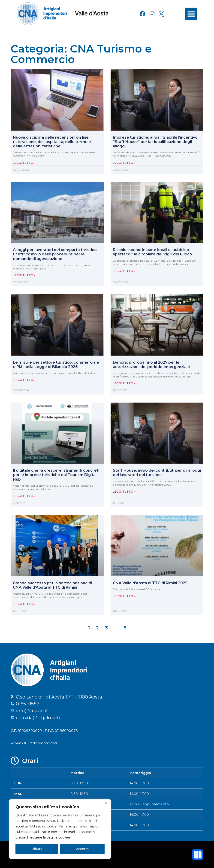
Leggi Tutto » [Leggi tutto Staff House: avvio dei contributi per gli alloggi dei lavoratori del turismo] (124, 492)
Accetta (82, 849)
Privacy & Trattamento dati (34, 743)
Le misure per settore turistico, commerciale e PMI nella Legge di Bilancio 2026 (56, 365)
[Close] (106, 803)
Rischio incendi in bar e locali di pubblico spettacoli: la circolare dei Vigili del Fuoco (152, 252)
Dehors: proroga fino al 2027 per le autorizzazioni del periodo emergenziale (151, 365)
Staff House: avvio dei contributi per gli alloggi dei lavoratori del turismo (157, 473)
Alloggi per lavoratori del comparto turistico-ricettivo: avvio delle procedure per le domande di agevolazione (56, 254)
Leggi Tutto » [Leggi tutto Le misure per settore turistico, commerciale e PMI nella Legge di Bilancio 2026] (24, 380)
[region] (60, 829)
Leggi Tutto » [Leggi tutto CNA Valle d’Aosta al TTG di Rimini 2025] (124, 596)
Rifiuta (37, 849)
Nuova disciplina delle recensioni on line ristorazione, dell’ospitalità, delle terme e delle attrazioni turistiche (52, 142)
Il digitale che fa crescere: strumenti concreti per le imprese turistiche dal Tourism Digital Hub (56, 475)
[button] (191, 14)
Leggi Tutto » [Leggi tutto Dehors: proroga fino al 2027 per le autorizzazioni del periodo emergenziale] (124, 383)
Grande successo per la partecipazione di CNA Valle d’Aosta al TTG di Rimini (53, 585)
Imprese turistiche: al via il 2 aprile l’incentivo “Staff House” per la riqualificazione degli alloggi (155, 142)
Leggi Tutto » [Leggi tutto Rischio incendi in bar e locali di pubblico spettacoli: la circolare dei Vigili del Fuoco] (124, 271)
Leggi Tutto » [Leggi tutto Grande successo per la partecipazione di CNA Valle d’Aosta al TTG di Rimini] (24, 604)
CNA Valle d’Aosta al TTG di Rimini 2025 (150, 583)
